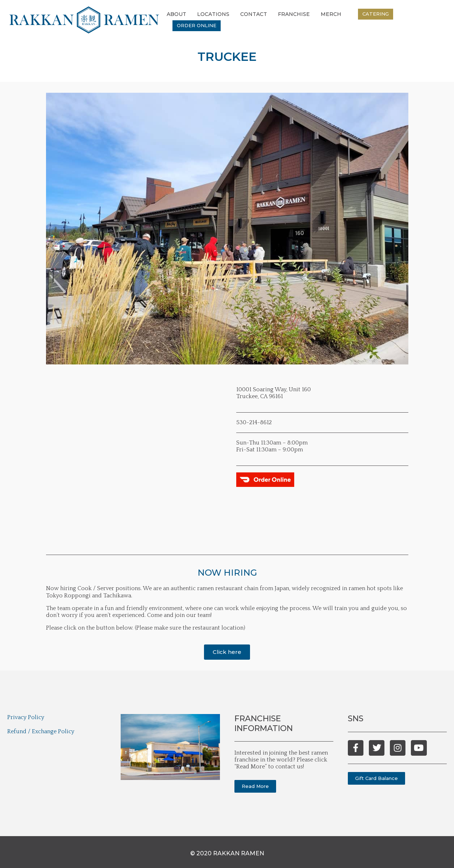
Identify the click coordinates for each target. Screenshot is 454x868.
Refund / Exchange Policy (41, 731)
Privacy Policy (26, 717)
